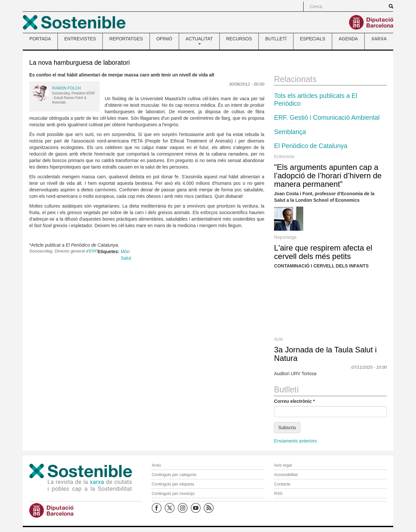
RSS (278, 494)
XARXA (379, 39)
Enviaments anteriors (295, 441)
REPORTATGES (126, 39)
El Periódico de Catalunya (311, 146)
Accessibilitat (286, 475)
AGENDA (348, 39)
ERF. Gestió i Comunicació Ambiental (327, 117)
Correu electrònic (294, 401)
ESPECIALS (313, 39)
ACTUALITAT (199, 40)
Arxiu (156, 465)
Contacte (282, 484)
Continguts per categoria (174, 475)
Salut (126, 258)
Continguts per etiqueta (173, 484)
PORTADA (40, 39)
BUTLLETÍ (276, 39)
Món (125, 252)
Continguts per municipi (173, 494)
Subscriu (287, 428)
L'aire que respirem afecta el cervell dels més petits (323, 252)
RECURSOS (239, 39)
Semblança (290, 132)
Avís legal (283, 465)
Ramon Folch (66, 88)
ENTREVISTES (80, 39)
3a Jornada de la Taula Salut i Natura (325, 354)
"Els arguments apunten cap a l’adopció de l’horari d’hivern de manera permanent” (328, 176)
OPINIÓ (164, 39)
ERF (93, 251)
